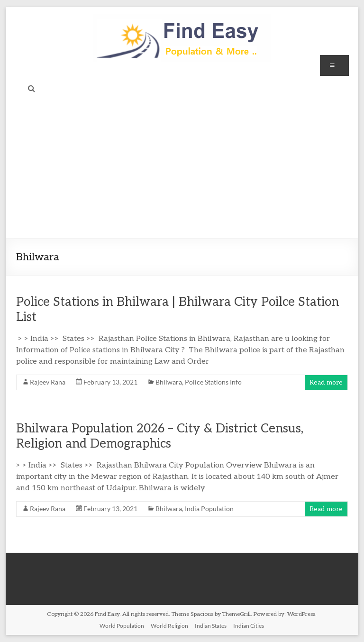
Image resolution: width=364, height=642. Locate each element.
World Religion (169, 626)
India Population (209, 509)
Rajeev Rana (48, 382)
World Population (122, 626)
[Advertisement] (182, 167)
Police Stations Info (213, 382)
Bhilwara (169, 382)
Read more (326, 382)
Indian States (211, 626)
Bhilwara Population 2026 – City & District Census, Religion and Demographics (160, 436)
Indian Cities (249, 626)
